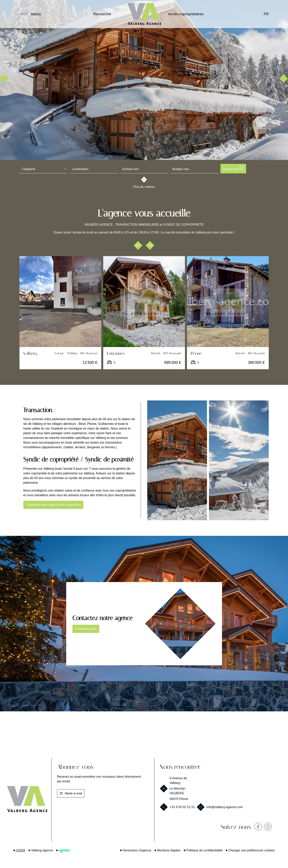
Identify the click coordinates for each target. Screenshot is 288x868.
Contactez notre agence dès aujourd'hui (53, 504)
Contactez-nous (86, 628)
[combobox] (44, 168)
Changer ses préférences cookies (252, 850)
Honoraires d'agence (137, 850)
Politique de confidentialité (204, 850)
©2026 (21, 850)
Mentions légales (169, 850)
